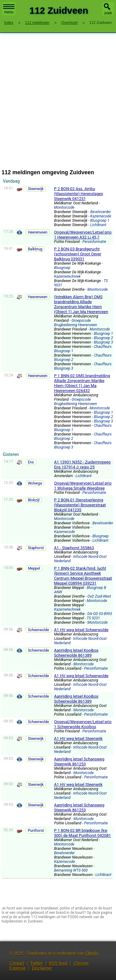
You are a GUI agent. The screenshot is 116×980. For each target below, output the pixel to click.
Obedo (92, 953)
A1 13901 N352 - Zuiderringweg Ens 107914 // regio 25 (82, 465)
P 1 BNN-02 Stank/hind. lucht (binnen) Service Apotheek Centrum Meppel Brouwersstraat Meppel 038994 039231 (83, 576)
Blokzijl (34, 500)
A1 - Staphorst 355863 (74, 548)
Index (9, 23)
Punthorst (36, 831)
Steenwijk (36, 189)
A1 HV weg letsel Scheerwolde (81, 630)
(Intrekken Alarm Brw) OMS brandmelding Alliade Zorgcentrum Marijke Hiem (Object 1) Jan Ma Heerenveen (81, 304)
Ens (31, 462)
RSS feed (58, 963)
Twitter (36, 963)
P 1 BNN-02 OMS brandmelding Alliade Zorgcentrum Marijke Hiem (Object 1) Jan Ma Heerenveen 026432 (82, 383)
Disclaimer (42, 968)
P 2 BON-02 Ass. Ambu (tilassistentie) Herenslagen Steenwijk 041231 (79, 194)
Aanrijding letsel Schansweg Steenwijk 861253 (79, 761)
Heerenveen (38, 232)
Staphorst (36, 548)
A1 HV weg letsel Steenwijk (78, 738)
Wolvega (35, 483)
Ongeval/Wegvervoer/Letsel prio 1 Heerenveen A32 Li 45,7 (83, 235)
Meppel (34, 568)
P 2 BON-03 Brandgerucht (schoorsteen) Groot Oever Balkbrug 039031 (78, 254)
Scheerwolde (39, 630)
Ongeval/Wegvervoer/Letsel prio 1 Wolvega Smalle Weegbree (83, 486)
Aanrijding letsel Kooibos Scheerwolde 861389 (76, 653)
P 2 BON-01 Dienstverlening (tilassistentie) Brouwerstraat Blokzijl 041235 (80, 505)
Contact (17, 963)
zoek (108, 13)
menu (9, 9)
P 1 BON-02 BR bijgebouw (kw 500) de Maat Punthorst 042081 (83, 833)
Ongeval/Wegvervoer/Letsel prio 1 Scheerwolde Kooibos (83, 724)
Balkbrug (35, 249)
